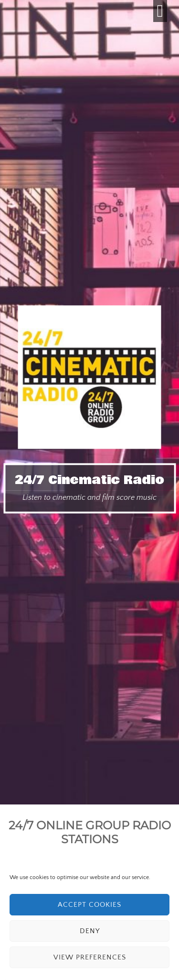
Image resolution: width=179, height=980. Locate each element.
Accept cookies (89, 905)
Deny (90, 931)
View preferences (90, 957)
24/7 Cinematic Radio (89, 480)
